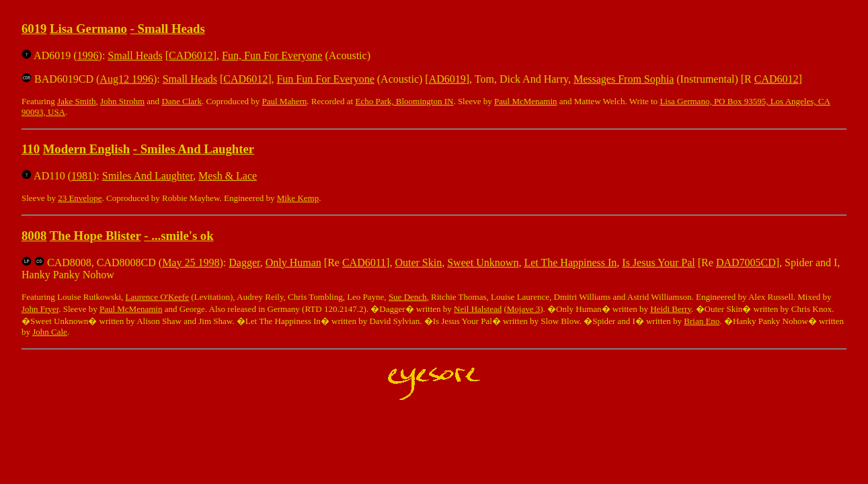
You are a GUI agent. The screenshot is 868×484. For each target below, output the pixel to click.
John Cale (50, 332)
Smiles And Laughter (197, 149)
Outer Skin (418, 263)
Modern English (86, 149)
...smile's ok (182, 236)
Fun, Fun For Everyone (272, 55)
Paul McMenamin (526, 101)
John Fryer (40, 309)
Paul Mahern (284, 101)
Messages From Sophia (624, 79)
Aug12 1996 (126, 79)
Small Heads (171, 29)
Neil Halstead (478, 309)
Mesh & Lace (228, 176)
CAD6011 (364, 263)
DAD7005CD (746, 263)
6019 (34, 29)
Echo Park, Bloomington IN (404, 101)
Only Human (293, 263)
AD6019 (447, 79)
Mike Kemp (298, 198)
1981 (82, 176)
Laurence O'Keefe (157, 297)
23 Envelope (80, 198)
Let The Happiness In (570, 263)
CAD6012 (191, 55)
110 (31, 149)
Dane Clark (182, 101)
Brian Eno (702, 321)
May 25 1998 (191, 263)
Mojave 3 (523, 309)
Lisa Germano (88, 29)
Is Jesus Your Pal (658, 263)
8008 (34, 236)
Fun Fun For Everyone (325, 79)
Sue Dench (408, 297)
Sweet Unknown (483, 263)
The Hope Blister (95, 236)
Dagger (244, 263)
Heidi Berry (671, 309)
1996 (88, 55)
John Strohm (122, 101)
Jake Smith (76, 101)
